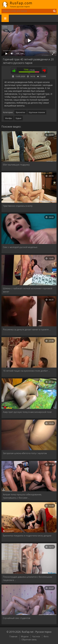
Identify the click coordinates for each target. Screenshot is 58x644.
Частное (36, 636)
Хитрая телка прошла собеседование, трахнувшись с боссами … (22, 496)
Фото (46, 636)
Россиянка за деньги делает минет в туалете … (27, 329)
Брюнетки (20, 112)
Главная (13, 636)
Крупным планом (37, 112)
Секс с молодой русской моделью (20, 247)
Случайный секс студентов (17, 618)
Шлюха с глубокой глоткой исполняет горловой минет (28, 290)
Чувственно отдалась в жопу (18, 206)
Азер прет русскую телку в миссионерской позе (27, 412)
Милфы (9, 118)
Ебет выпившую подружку (16, 165)
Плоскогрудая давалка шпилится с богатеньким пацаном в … (27, 578)
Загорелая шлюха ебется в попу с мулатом (25, 453)
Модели (25, 636)
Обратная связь (29, 640)
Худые (19, 118)
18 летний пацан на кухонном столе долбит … (26, 371)
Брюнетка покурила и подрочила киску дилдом (27, 536)
